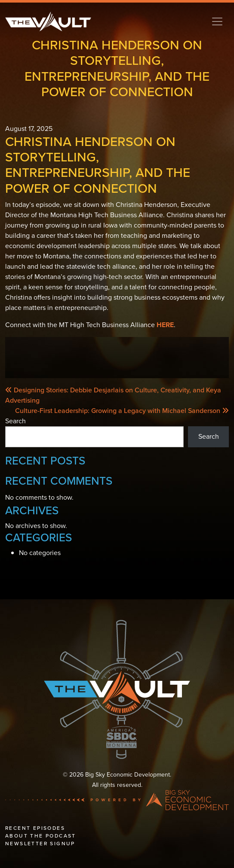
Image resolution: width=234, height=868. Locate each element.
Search (15, 421)
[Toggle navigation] (217, 21)
